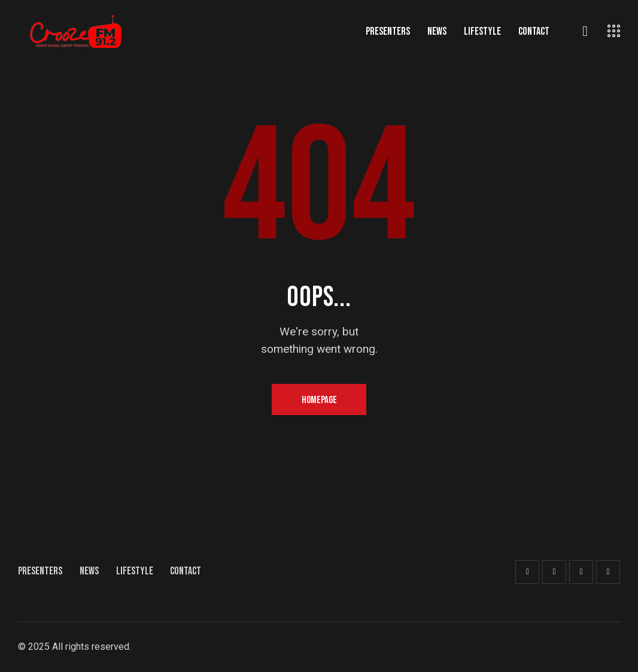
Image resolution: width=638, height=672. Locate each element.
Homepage (319, 400)
